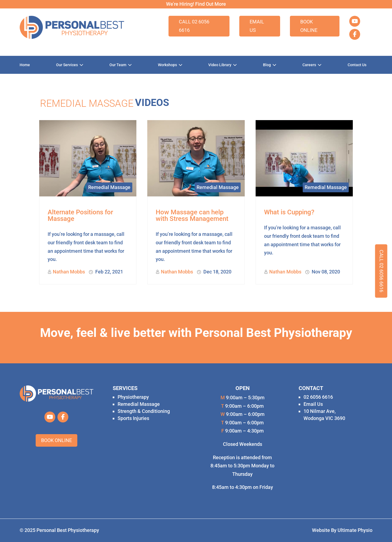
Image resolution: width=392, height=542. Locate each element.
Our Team (118, 65)
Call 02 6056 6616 (194, 26)
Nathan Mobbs (69, 272)
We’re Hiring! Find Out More (196, 4)
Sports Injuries (133, 418)
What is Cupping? (289, 212)
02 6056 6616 (318, 397)
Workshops (167, 65)
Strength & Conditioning (144, 411)
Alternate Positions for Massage (80, 215)
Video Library (220, 65)
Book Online (309, 26)
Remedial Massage (109, 187)
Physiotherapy (133, 397)
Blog (267, 65)
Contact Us (357, 65)
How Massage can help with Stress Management (192, 215)
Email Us (257, 26)
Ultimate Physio (355, 530)
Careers (309, 65)
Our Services (67, 65)
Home (25, 65)
